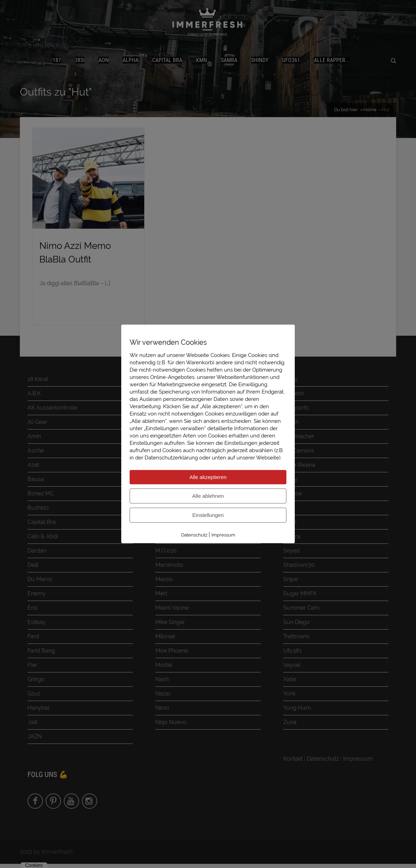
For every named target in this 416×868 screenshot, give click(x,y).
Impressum (223, 535)
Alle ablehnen (208, 496)
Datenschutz (194, 535)
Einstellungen (208, 515)
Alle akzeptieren (208, 477)
